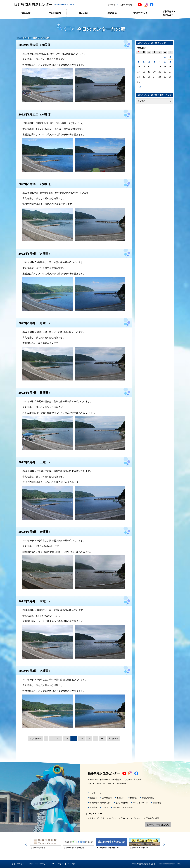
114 (81, 738)
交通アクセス (141, 13)
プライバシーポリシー (38, 864)
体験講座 (112, 13)
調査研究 (157, 803)
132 (103, 738)
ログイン (113, 818)
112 (66, 738)
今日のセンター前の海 (123, 807)
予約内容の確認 (153, 818)
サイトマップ (58, 864)
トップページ (95, 793)
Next (164, 845)
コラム (105, 807)
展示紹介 (83, 13)
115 (89, 738)
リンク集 (72, 864)
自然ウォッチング (140, 803)
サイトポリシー (18, 864)
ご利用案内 (55, 13)
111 (59, 738)
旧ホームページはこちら (158, 825)
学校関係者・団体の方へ (169, 13)
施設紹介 (26, 13)
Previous (26, 845)
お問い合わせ (126, 5)
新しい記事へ (35, 738)
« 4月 (139, 87)
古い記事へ (113, 738)
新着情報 (111, 5)
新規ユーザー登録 (97, 818)
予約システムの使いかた (131, 818)
